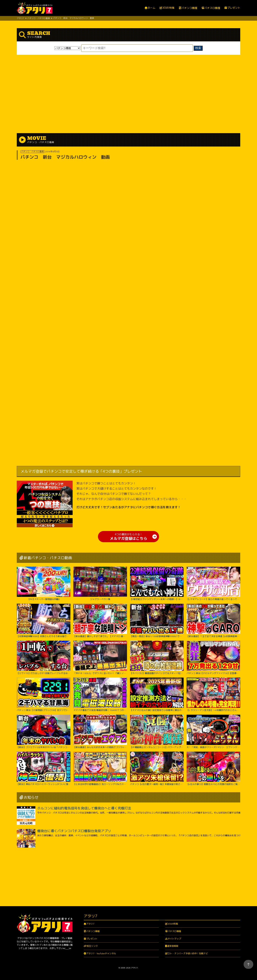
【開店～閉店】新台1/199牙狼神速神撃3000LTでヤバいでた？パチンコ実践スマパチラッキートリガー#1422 (157, 621)
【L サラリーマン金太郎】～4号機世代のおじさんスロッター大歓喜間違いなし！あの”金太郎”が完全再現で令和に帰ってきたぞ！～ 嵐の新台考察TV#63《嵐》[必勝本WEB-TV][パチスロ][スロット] (213, 695)
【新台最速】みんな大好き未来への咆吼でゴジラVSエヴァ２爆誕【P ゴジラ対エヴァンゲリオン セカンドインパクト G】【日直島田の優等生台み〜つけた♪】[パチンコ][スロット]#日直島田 (100, 732)
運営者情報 (173, 946)
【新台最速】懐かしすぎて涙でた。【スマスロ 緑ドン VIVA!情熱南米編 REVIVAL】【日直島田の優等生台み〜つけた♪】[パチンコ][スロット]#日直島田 (100, 621)
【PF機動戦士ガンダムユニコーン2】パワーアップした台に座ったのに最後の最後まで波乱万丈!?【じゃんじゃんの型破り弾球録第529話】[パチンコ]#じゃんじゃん (157, 732)
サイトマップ (174, 939)
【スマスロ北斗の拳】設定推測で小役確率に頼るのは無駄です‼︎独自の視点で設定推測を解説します (157, 695)
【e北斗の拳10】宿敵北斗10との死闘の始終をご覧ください (213, 769)
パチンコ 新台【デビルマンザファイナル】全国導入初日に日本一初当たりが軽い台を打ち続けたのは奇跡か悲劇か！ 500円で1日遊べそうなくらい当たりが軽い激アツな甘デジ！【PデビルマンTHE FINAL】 (213, 658)
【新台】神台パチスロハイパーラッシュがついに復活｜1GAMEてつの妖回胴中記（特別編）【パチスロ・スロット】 (44, 769)
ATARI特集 (169, 8)
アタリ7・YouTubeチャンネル (101, 953)
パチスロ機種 (212, 8)
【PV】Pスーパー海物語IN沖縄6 (44, 584)
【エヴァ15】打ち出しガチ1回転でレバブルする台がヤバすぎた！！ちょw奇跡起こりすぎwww (44, 658)
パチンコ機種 (189, 8)
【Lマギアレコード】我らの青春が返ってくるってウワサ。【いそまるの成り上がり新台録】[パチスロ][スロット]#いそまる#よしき (213, 584)
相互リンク (92, 946)
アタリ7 (90, 924)
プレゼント (234, 8)
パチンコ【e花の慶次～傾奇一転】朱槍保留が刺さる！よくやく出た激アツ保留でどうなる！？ (157, 769)
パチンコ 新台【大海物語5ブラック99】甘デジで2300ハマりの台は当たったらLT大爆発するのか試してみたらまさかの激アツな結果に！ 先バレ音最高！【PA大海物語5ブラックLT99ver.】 (44, 695)
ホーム (151, 8)
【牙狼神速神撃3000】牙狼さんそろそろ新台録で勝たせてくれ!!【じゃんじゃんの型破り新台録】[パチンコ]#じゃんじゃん (44, 621)
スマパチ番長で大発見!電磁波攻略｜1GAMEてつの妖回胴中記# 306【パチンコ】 (100, 695)
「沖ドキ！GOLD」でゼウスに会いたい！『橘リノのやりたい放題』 (100, 658)
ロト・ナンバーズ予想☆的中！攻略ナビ (188, 953)
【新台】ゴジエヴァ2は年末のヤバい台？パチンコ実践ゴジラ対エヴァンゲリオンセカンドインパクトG (44, 732)
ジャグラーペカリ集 (100, 584)
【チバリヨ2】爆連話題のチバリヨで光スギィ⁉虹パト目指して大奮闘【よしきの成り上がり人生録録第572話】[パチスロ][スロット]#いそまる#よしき (157, 658)
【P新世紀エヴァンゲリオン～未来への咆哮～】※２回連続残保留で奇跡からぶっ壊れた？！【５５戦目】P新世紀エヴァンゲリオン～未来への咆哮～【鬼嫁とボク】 (157, 584)
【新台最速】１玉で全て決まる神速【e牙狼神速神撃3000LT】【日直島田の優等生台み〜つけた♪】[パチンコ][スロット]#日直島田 (213, 621)
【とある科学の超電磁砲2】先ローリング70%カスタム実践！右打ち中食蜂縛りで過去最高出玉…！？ (100, 769)
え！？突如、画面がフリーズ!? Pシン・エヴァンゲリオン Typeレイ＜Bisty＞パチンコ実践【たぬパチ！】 (213, 732)
